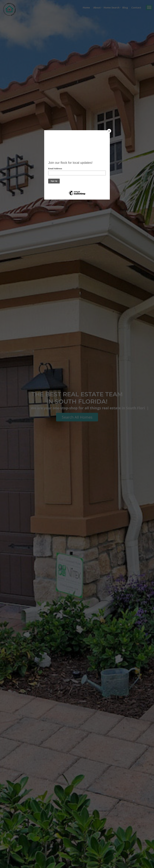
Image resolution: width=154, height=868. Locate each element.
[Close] (109, 131)
